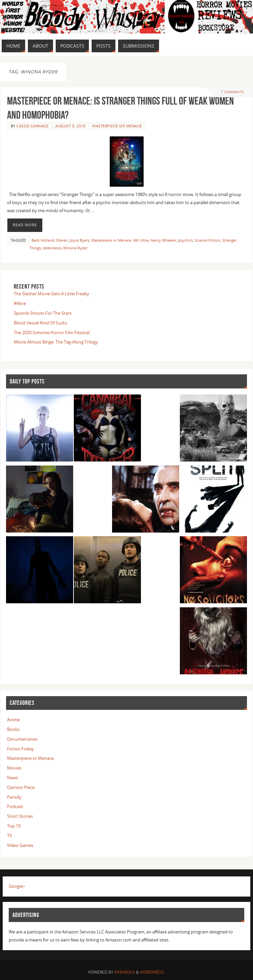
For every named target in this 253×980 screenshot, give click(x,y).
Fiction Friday (20, 749)
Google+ (17, 886)
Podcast (15, 806)
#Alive (20, 303)
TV (10, 836)
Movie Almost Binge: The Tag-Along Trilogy (56, 342)
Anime (13, 720)
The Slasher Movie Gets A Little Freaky (52, 294)
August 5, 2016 (70, 126)
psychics (185, 240)
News (13, 778)
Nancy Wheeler (163, 240)
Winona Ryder (75, 248)
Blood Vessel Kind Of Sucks (40, 323)
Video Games (20, 845)
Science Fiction (207, 240)
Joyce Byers (80, 240)
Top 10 (14, 826)
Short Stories (20, 816)
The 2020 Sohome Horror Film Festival (52, 332)
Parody (14, 797)
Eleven (62, 240)
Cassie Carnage (32, 126)
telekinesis (52, 248)
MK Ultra (141, 240)
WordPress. (152, 972)
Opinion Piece (21, 787)
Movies (14, 768)
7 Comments (233, 92)
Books (13, 729)
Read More (25, 225)
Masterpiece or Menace (117, 126)
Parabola (125, 972)
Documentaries (22, 739)
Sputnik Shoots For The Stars (43, 313)
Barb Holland (43, 240)
